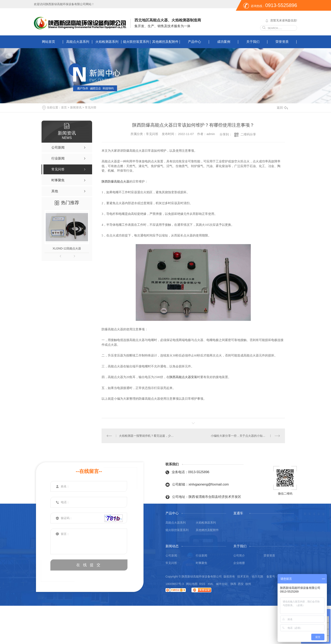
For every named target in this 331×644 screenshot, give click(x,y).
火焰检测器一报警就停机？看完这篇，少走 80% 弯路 (148, 436)
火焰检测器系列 (107, 42)
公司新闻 (171, 555)
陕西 (233, 584)
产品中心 (194, 42)
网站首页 (49, 42)
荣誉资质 (282, 42)
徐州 (248, 584)
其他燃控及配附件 (165, 42)
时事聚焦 (201, 563)
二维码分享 (248, 134)
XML (211, 584)
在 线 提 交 (89, 565)
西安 (241, 584)
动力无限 (257, 576)
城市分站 (222, 584)
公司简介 (239, 555)
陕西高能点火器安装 (183, 377)
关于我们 (253, 42)
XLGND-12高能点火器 (67, 248)
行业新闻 (201, 555)
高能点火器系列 (78, 42)
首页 (64, 107)
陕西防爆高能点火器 (115, 181)
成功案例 (224, 42)
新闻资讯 (76, 107)
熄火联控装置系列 (136, 42)
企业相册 (239, 563)
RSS (203, 584)
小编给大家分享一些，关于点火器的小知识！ (240, 436)
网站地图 (192, 584)
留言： (89, 542)
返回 (282, 108)
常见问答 (91, 107)
